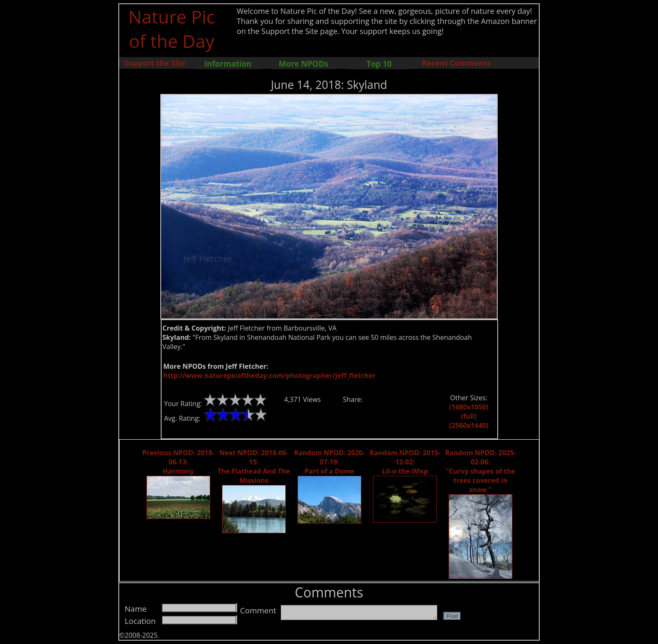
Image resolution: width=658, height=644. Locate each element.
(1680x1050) (469, 407)
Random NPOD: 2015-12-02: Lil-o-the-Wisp (405, 462)
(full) (469, 416)
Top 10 (379, 64)
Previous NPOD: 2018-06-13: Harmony (178, 462)
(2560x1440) (469, 425)
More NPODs (303, 64)
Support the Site (155, 63)
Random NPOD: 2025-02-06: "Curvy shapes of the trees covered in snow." (481, 471)
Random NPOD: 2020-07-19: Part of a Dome (330, 462)
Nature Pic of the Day (172, 29)
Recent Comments (456, 63)
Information (228, 64)
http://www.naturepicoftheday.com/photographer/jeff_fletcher (269, 375)
